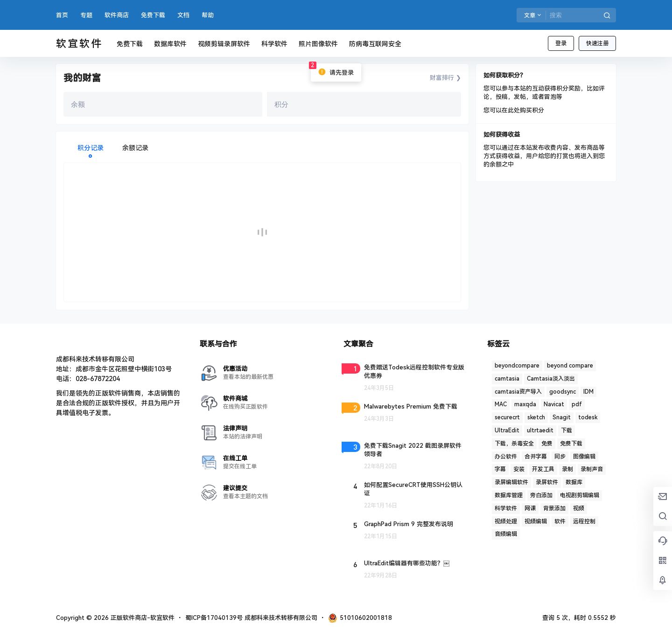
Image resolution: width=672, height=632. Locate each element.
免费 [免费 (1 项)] (547, 444)
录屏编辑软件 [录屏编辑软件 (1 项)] (511, 482)
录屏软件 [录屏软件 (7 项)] (547, 482)
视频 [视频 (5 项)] (579, 508)
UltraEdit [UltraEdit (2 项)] (507, 431)
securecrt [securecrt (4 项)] (507, 417)
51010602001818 (360, 618)
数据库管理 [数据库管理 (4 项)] (509, 495)
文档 (183, 15)
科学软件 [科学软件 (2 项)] (506, 508)
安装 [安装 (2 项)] (519, 469)
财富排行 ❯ (445, 78)
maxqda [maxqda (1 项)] (525, 404)
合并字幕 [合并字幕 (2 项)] (536, 457)
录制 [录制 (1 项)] (567, 469)
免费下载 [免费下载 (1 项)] (571, 444)
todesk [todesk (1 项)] (588, 417)
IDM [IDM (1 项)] (588, 392)
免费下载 (153, 15)
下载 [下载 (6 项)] (567, 431)
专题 (86, 15)
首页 (62, 15)
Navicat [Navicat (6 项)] (554, 404)
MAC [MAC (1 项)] (501, 404)
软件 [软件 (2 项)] (560, 521)
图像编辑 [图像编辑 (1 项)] (584, 457)
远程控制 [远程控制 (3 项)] (584, 521)
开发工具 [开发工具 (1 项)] (543, 469)
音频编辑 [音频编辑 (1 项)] (506, 534)
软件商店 (117, 15)
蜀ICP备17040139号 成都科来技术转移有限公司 (251, 618)
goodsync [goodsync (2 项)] (563, 392)
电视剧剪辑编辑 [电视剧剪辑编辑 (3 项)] (580, 495)
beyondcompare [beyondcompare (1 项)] (517, 366)
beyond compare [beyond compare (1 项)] (570, 366)
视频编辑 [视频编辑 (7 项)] (536, 521)
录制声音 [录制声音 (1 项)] (592, 469)
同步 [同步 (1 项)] (560, 457)
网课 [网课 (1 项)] (530, 508)
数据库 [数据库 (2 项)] (574, 482)
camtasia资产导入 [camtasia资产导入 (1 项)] (518, 392)
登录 (561, 43)
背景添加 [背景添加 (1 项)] (554, 508)
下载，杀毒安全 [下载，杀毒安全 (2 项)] (514, 444)
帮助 (208, 15)
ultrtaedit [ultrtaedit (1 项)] (540, 431)
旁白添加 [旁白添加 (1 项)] (541, 495)
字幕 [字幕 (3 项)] (500, 469)
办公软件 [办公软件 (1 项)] (506, 457)
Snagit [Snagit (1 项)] (562, 417)
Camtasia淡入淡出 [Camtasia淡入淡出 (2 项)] (551, 379)
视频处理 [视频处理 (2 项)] (506, 521)
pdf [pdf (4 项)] (577, 404)
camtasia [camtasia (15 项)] (507, 379)
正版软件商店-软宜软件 (142, 618)
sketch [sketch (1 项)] (536, 417)
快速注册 (597, 43)
